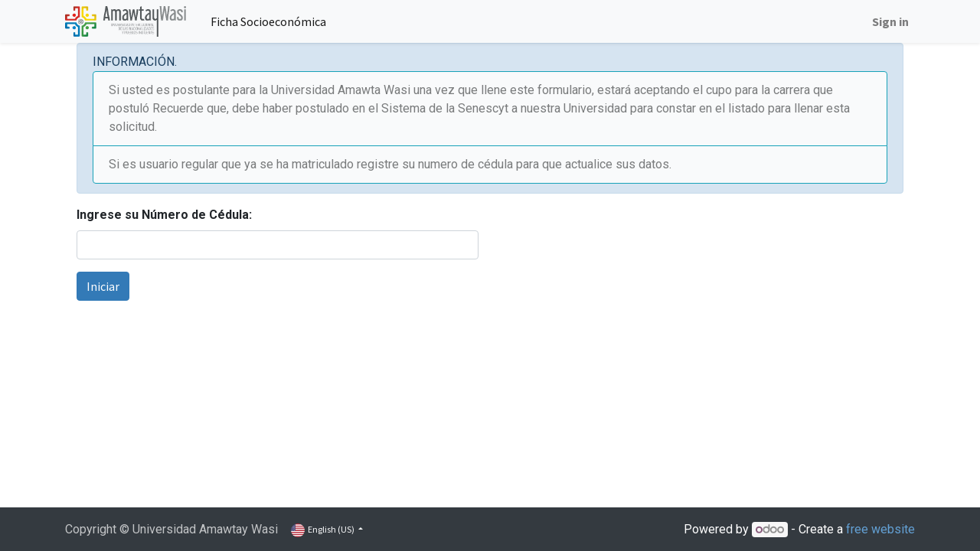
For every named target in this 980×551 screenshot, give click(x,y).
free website (880, 529)
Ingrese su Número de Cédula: (164, 215)
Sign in (890, 21)
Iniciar (103, 286)
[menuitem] (268, 21)
